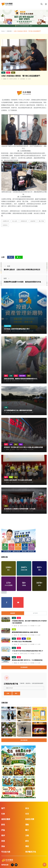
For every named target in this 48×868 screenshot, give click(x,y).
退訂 (16, 693)
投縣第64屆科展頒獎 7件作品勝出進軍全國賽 (18, 480)
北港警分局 (6, 221)
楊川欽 (7, 412)
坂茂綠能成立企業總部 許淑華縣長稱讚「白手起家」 (20, 509)
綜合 (13, 73)
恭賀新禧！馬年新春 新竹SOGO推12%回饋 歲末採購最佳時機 (23, 447)
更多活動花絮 (24, 740)
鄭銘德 (7, 449)
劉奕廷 (7, 331)
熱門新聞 (35, 613)
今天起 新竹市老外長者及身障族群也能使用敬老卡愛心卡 (27, 651)
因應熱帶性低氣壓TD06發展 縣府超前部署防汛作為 (22, 282)
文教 (11, 477)
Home (3, 31)
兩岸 (3, 835)
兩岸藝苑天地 (31, 852)
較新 (7, 266)
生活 (8, 73)
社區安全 (5, 225)
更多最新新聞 (24, 667)
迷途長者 (33, 221)
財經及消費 (8, 326)
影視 (3, 825)
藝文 (29, 639)
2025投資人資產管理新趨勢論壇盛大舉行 (17, 329)
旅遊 (11, 444)
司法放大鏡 (6, 852)
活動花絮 (9, 31)
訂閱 (8, 693)
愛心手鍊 (41, 221)
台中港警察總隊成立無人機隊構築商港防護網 (18, 410)
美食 (21, 444)
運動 (24, 639)
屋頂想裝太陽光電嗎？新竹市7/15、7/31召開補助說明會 (27, 660)
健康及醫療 (22, 376)
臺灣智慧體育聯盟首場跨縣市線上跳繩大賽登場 (25, 632)
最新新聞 (13, 613)
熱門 (6, 376)
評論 (3, 830)
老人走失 (15, 221)
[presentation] (2, 19)
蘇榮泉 (5, 79)
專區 (27, 846)
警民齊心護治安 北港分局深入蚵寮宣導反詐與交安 (22, 270)
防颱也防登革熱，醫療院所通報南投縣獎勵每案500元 (21, 379)
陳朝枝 (7, 381)
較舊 (7, 278)
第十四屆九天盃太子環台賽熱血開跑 (22, 642)
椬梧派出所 (24, 221)
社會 (3, 73)
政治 (27, 808)
